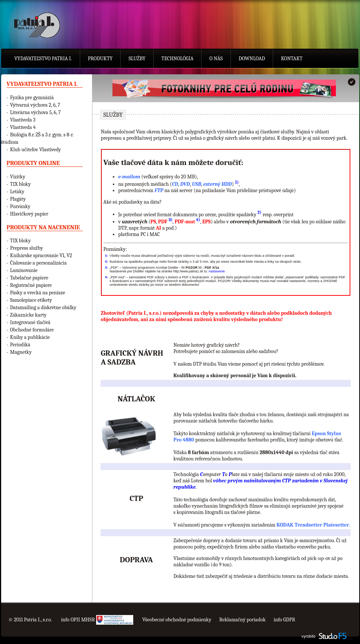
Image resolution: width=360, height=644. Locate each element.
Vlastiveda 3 (23, 120)
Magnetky (21, 352)
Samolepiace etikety (31, 300)
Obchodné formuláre (32, 330)
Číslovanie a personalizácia (38, 263)
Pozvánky (20, 206)
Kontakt (292, 59)
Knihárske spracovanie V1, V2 (41, 255)
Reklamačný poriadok (243, 620)
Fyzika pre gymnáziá (32, 98)
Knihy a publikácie (30, 337)
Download (252, 59)
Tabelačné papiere (29, 278)
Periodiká (20, 345)
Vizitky (18, 177)
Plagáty (18, 199)
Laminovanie (24, 270)
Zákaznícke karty (28, 315)
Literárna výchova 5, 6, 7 (35, 112)
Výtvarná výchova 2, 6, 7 (35, 105)
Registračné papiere (31, 285)
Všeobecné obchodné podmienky (177, 620)
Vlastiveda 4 (23, 127)
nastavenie (217, 271)
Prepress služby (27, 248)
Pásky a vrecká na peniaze (37, 293)
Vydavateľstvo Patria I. (43, 59)
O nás (216, 59)
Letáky (17, 192)
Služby (137, 59)
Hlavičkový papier (29, 214)
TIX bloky (20, 184)
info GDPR (284, 620)
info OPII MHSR (97, 620)
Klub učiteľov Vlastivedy (35, 150)
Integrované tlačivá (30, 322)
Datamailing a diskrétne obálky (43, 308)
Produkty (100, 59)
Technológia (178, 59)
